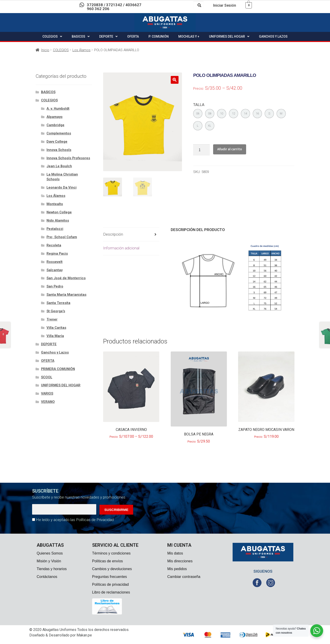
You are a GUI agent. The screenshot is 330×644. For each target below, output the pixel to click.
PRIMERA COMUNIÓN (58, 369)
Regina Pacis (57, 254)
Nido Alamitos (58, 220)
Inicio (45, 50)
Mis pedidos (177, 569)
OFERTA (133, 36)
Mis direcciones (180, 561)
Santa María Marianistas (66, 295)
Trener (52, 319)
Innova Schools (59, 150)
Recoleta (54, 245)
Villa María (55, 336)
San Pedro (55, 286)
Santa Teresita (58, 303)
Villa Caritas (56, 328)
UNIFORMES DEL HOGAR (229, 36)
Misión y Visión (49, 561)
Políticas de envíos (107, 561)
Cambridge (55, 125)
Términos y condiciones (111, 553)
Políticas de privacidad (110, 584)
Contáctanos (47, 577)
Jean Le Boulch (59, 166)
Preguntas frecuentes (110, 577)
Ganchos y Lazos (55, 352)
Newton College (59, 212)
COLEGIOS (52, 36)
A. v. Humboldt (58, 109)
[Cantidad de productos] (201, 150)
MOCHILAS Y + (189, 36)
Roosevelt (55, 262)
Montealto (55, 204)
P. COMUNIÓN (159, 36)
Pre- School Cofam (62, 237)
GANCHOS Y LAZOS (273, 36)
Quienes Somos (50, 553)
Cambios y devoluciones (112, 569)
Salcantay (55, 270)
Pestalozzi (55, 229)
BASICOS (81, 36)
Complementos (59, 133)
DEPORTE (108, 36)
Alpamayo (55, 117)
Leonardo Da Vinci (62, 187)
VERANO (48, 402)
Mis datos (175, 553)
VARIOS (47, 393)
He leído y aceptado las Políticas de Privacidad (75, 520)
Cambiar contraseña (184, 577)
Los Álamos (81, 50)
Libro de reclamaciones (111, 592)
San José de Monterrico (66, 278)
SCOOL (47, 377)
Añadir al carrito (230, 149)
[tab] (131, 235)
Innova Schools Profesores (68, 158)
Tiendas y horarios (52, 569)
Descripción (113, 234)
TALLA (199, 105)
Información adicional (121, 248)
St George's (56, 311)
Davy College (57, 142)
